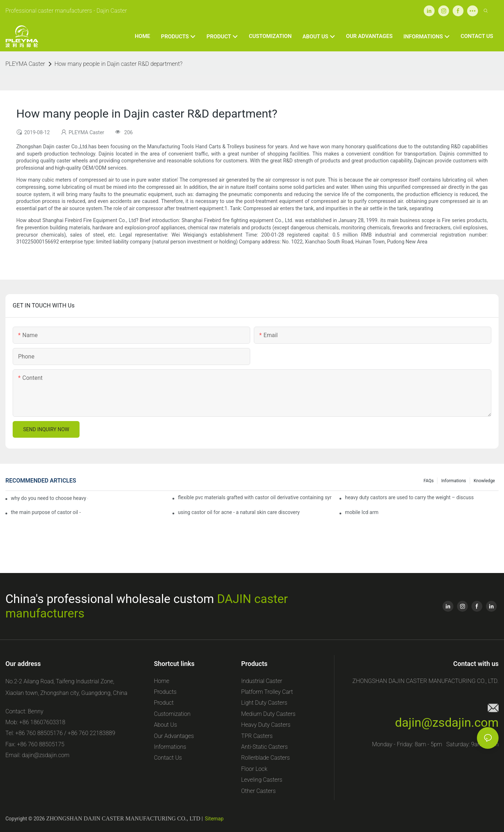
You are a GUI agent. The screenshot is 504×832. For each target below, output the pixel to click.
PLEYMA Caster (25, 64)
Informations (454, 481)
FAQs (429, 481)
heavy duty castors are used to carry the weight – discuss (409, 497)
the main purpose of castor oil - (46, 512)
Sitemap (214, 819)
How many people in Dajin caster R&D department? (119, 64)
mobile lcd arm (362, 512)
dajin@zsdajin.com (447, 722)
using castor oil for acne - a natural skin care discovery (239, 512)
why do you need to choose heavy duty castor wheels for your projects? (49, 498)
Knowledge (484, 481)
